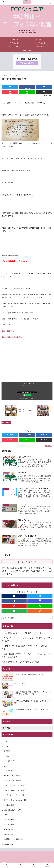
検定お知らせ (9, 762)
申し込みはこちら (27, 63)
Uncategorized (6, 423)
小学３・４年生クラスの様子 (15, 791)
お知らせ (5, 747)
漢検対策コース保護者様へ (14, 840)
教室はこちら (8, 331)
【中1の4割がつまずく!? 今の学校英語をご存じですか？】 (24, 634)
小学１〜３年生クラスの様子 (15, 786)
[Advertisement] (27, 369)
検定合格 (7, 757)
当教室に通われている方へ (12, 811)
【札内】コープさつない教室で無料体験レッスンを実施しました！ (26, 648)
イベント (5, 742)
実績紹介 (7, 752)
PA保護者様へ (9, 835)
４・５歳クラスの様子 (12, 781)
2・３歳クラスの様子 (12, 776)
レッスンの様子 (8, 771)
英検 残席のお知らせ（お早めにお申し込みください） (23, 663)
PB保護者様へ (9, 820)
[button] (51, 619)
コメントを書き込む (27, 563)
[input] (27, 619)
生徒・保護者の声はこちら (12, 337)
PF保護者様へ (9, 825)
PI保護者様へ (9, 830)
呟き (5, 767)
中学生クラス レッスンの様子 (16, 801)
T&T (5, 816)
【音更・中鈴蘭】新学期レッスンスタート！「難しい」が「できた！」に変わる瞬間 (27, 656)
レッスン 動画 (9, 806)
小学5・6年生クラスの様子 (14, 796)
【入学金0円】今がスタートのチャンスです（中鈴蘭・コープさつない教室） (27, 640)
